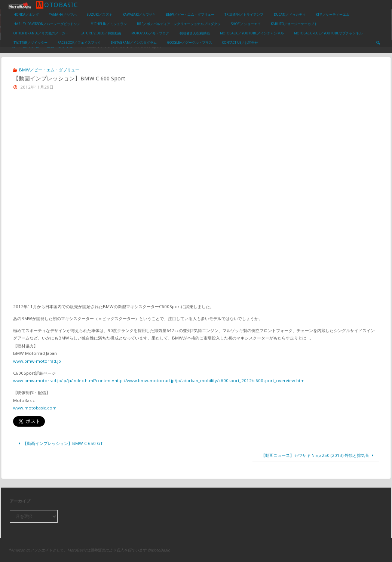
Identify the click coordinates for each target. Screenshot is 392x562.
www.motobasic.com (35, 408)
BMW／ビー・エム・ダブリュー (49, 70)
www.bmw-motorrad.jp (37, 361)
